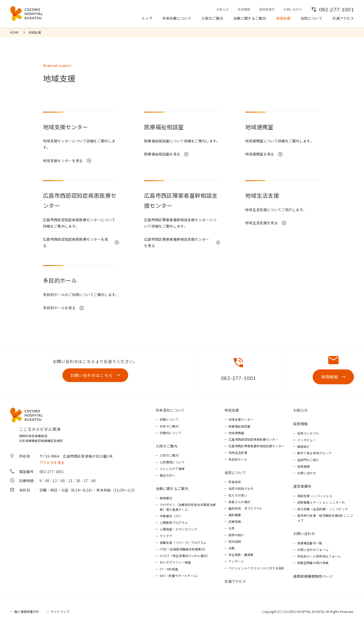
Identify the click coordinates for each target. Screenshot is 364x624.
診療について (169, 419)
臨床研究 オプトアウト (246, 508)
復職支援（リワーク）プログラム (183, 542)
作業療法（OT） (171, 516)
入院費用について (172, 462)
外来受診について (170, 410)
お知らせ (223, 9)
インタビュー (307, 440)
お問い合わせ (293, 9)
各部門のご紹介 (308, 460)
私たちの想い (238, 495)
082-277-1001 (336, 9)
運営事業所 (267, 9)
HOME (14, 32)
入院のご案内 (212, 18)
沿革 (232, 528)
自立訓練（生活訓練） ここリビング (323, 509)
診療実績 (235, 521)
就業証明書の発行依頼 (313, 563)
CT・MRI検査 (169, 569)
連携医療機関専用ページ (313, 576)
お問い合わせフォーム (313, 550)
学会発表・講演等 (241, 555)
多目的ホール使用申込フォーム (319, 556)
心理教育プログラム (174, 522)
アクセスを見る (52, 462)
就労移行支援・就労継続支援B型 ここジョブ (325, 518)
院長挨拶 (235, 482)
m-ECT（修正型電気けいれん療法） (185, 556)
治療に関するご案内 (250, 18)
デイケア (166, 536)
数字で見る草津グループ (314, 453)
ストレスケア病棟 (172, 469)
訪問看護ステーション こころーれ (321, 502)
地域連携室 (236, 433)
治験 (232, 548)
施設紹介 (303, 446)
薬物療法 (166, 498)
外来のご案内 (169, 426)
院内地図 (235, 541)
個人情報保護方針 (27, 611)
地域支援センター (241, 419)
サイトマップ (60, 611)
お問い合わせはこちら (92, 375)
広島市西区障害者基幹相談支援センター (257, 446)
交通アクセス (343, 18)
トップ (147, 18)
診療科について (171, 433)
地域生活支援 (238, 452)
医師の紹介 (236, 535)
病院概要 (235, 515)
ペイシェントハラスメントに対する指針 (257, 568)
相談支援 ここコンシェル (315, 496)
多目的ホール (238, 459)
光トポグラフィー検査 (175, 562)
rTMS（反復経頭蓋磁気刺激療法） (184, 549)
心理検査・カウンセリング (178, 529)
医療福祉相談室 (239, 426)
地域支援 (283, 18)
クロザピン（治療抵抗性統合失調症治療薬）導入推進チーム (188, 507)
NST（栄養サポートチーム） (180, 576)
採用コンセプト (308, 433)
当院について (311, 18)
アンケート (236, 561)
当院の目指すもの (241, 488)
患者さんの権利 (239, 502)
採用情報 (244, 9)
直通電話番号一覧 (310, 543)
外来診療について (177, 18)
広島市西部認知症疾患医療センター (253, 439)
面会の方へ (168, 475)
